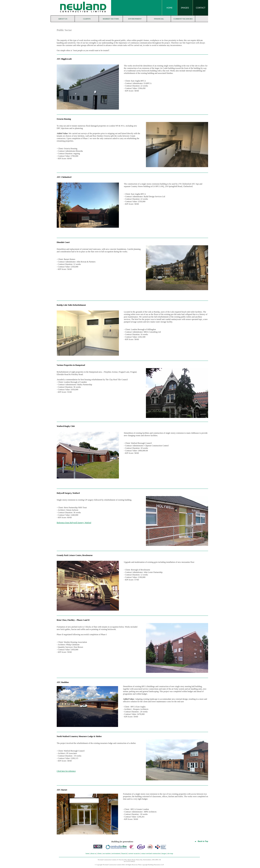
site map (170, 853)
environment (135, 19)
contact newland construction (151, 853)
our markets (107, 853)
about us (63, 19)
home (88, 853)
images (164, 853)
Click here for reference (66, 771)
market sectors (111, 19)
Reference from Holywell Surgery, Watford (74, 523)
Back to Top (201, 841)
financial (159, 19)
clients (87, 19)
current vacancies (183, 19)
